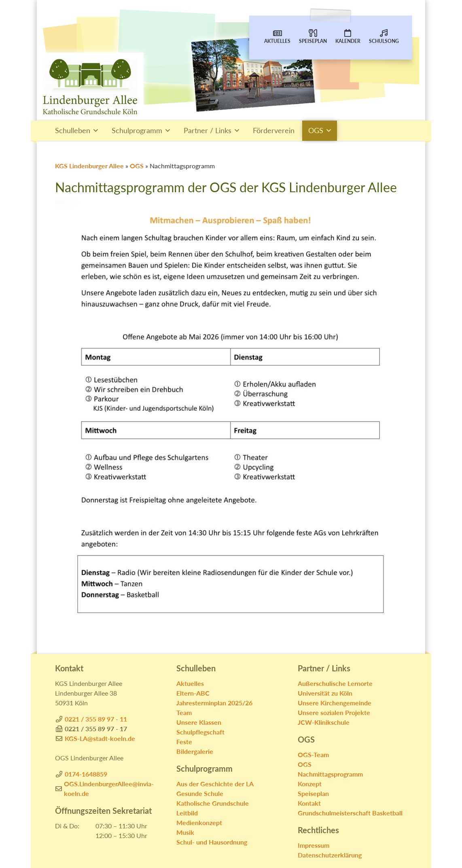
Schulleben (73, 131)
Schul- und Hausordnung (212, 842)
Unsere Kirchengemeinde (335, 703)
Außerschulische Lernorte (335, 683)
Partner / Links (208, 131)
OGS (316, 131)
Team (184, 712)
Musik (185, 832)
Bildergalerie (195, 751)
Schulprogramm (137, 131)
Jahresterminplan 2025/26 (214, 703)
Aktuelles (277, 36)
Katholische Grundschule (213, 803)
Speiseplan (313, 36)
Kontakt (309, 803)
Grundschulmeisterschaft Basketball (350, 813)
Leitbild (187, 813)
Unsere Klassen (199, 722)
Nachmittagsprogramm (330, 774)
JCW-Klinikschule (324, 722)
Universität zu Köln (325, 693)
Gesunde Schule (200, 793)
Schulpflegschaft (200, 732)
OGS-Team (313, 754)
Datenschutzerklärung (330, 855)
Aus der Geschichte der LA (215, 784)
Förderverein (274, 131)
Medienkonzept (199, 822)
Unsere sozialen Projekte (334, 712)
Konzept (310, 784)
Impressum (314, 845)
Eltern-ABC (193, 693)
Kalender (348, 36)
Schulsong (384, 36)
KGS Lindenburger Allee (89, 166)
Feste (184, 742)
